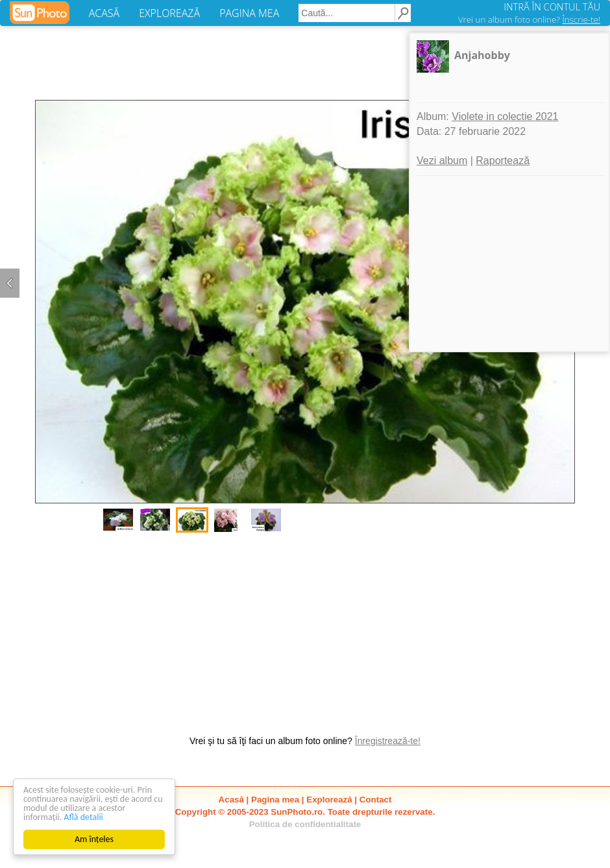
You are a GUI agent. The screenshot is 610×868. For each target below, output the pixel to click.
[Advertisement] (305, 627)
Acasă (231, 800)
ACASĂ (104, 13)
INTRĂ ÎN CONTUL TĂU (552, 6)
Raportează (503, 161)
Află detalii (83, 817)
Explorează (329, 800)
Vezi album (442, 161)
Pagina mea (275, 800)
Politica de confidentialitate (305, 824)
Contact (376, 800)
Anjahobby (482, 55)
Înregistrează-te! (388, 741)
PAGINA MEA (249, 13)
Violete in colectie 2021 (505, 116)
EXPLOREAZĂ (169, 13)
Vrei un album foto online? (529, 19)
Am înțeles (94, 839)
